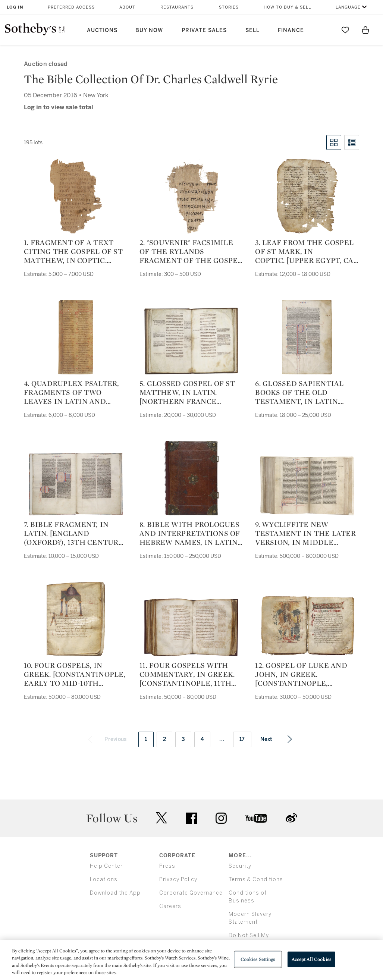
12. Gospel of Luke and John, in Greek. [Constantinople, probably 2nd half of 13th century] (301, 674)
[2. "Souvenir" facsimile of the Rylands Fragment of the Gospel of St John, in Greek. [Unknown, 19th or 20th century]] (191, 196)
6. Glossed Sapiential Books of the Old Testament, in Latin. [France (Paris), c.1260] (299, 392)
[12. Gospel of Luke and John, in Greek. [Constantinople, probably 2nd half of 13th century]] (307, 626)
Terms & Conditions (256, 880)
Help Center (106, 866)
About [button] (127, 7)
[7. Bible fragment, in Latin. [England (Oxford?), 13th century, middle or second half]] (76, 484)
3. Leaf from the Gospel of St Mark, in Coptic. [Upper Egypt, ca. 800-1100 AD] (305, 251)
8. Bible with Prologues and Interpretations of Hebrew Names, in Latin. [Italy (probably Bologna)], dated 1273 (190, 533)
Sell (252, 30)
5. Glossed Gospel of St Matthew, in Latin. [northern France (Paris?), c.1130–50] (187, 392)
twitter (161, 818)
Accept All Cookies (311, 959)
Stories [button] (229, 7)
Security (240, 866)
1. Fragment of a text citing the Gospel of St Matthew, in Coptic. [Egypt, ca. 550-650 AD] (73, 251)
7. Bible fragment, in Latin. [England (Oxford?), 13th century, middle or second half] (74, 533)
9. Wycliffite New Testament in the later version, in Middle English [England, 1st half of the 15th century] (305, 533)
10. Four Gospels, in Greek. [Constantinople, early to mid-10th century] (75, 674)
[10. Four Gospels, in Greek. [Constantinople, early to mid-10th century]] (76, 619)
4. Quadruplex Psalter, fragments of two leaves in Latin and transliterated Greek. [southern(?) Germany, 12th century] (72, 392)
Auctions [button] (102, 30)
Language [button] (348, 7)
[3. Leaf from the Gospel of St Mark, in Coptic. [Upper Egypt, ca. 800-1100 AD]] (307, 196)
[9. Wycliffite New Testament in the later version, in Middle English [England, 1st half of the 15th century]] (307, 486)
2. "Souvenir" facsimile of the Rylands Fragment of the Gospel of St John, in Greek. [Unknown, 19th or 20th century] (191, 251)
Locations (104, 880)
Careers (170, 906)
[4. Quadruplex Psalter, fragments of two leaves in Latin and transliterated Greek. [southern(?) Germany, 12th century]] (76, 337)
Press (167, 866)
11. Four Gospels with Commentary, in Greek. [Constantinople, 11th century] (187, 674)
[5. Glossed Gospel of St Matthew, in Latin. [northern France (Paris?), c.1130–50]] (191, 341)
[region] (191, 960)
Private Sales (204, 30)
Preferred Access (71, 7)
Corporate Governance (191, 893)
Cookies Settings (258, 959)
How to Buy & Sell (287, 7)
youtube (256, 818)
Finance (291, 30)
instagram (221, 818)
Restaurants (177, 7)
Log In (15, 7)
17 (242, 739)
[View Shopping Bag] (365, 30)
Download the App (115, 893)
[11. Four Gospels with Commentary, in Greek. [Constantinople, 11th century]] (191, 627)
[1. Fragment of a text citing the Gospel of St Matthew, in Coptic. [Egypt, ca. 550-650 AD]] (76, 196)
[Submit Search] (325, 30)
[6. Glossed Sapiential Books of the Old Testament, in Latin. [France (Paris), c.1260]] (307, 337)
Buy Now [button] (149, 30)
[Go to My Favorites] (345, 30)
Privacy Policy (178, 880)
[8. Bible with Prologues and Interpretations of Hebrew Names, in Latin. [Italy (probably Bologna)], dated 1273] (191, 478)
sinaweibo (291, 818)
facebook (191, 818)
